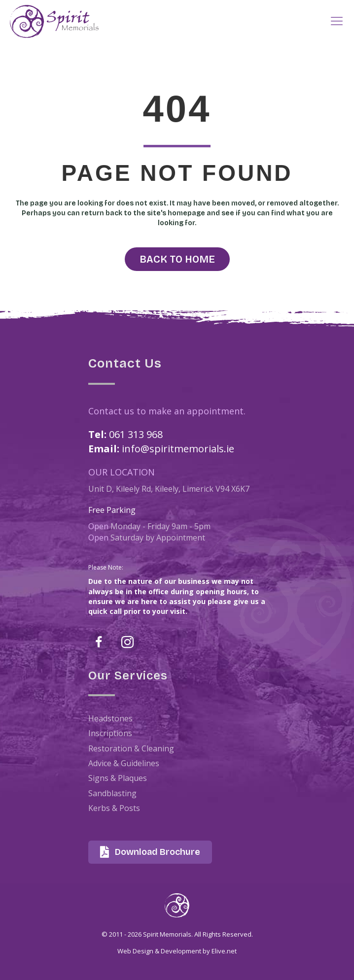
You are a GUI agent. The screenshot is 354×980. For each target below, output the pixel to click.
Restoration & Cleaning (131, 748)
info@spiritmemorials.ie (178, 449)
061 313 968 (136, 434)
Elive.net (224, 951)
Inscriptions (110, 733)
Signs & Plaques (118, 778)
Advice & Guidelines (124, 763)
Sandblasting (112, 793)
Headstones (110, 718)
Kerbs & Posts (114, 808)
